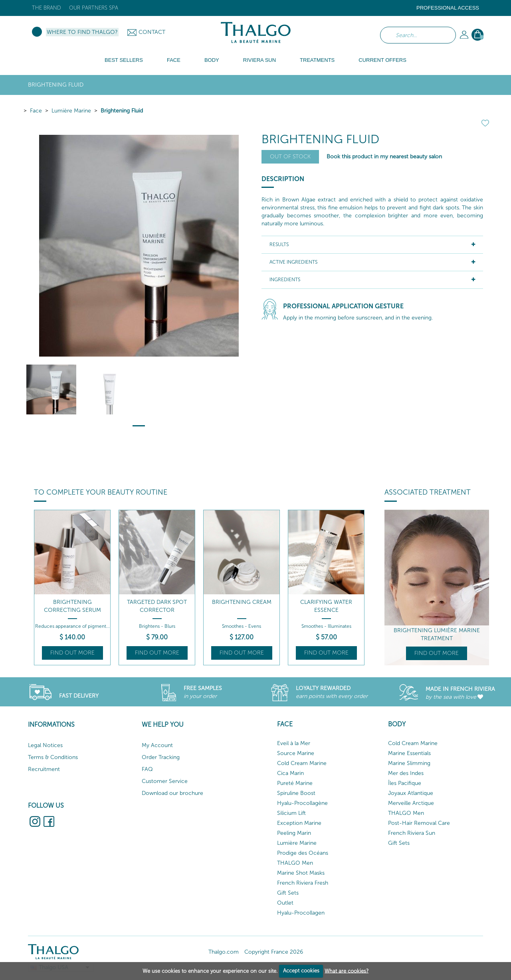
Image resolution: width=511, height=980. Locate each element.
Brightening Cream (242, 602)
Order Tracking (161, 757)
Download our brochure (172, 793)
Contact (152, 32)
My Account (157, 745)
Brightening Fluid (122, 111)
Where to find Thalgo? (82, 32)
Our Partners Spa (94, 8)
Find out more (72, 653)
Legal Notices (45, 745)
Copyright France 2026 (274, 952)
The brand (47, 8)
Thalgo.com (224, 952)
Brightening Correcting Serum (72, 606)
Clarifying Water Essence (326, 606)
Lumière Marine (71, 111)
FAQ (147, 769)
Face (36, 111)
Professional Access (448, 8)
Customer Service (165, 781)
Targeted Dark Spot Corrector (157, 606)
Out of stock (290, 157)
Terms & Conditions (53, 757)
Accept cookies (301, 971)
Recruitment (44, 769)
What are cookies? (347, 971)
